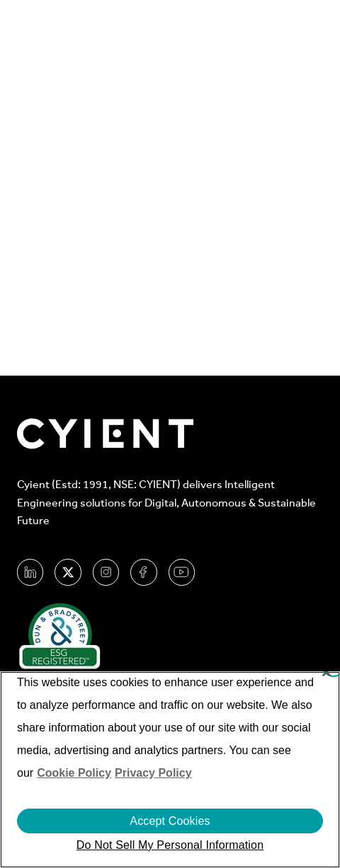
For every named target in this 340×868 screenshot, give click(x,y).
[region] (170, 770)
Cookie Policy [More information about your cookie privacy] (74, 773)
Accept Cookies (170, 821)
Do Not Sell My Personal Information (170, 845)
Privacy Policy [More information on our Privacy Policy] (153, 773)
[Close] (327, 672)
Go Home (159, 246)
